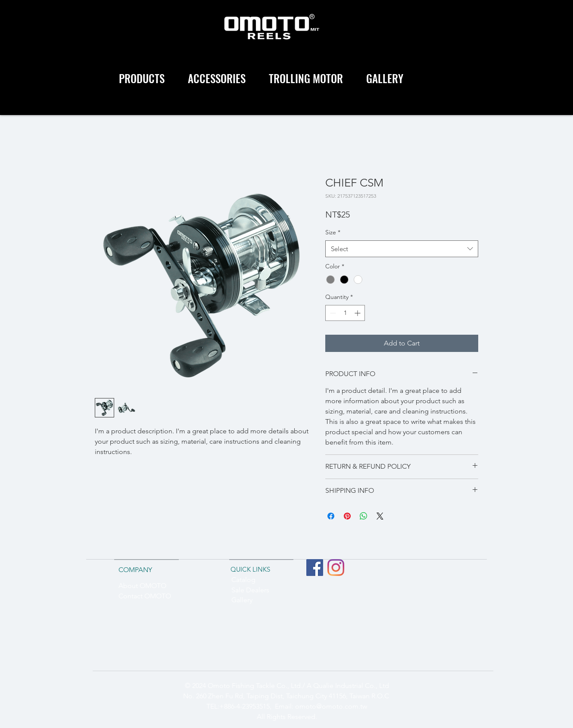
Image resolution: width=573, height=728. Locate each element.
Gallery (242, 600)
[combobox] (402, 249)
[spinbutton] (345, 313)
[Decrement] (332, 313)
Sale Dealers (250, 590)
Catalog (243, 580)
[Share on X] (380, 516)
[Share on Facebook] (331, 516)
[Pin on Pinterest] (347, 516)
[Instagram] (336, 568)
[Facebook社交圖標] (315, 568)
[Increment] (358, 313)
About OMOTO (142, 586)
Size (333, 232)
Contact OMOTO (145, 596)
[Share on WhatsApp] (364, 516)
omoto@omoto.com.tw (331, 706)
